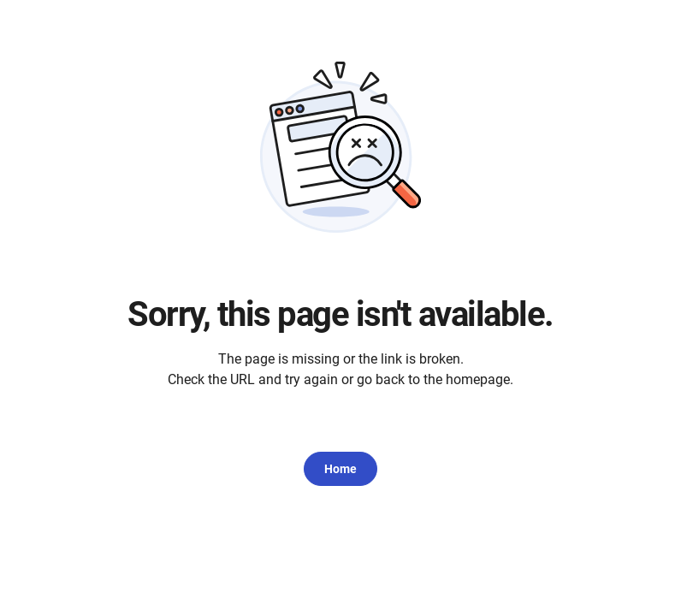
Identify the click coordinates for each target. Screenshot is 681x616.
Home (340, 469)
